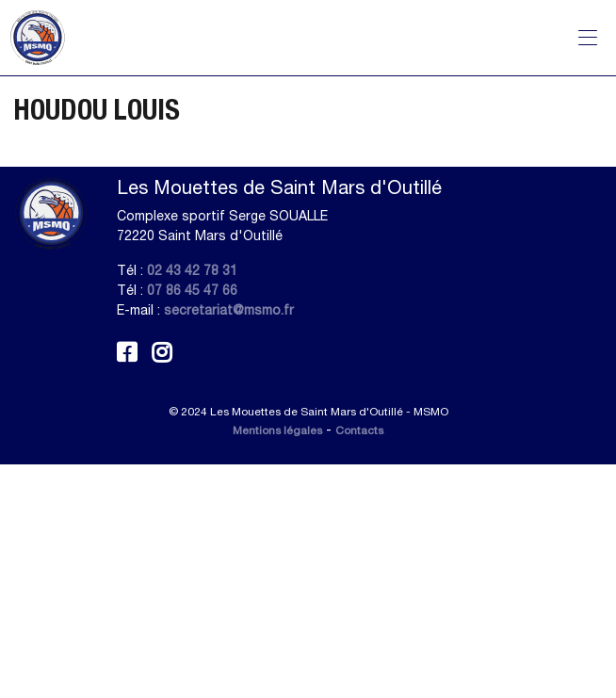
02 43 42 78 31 (192, 270)
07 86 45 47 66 (192, 290)
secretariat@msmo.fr (229, 310)
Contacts (359, 430)
